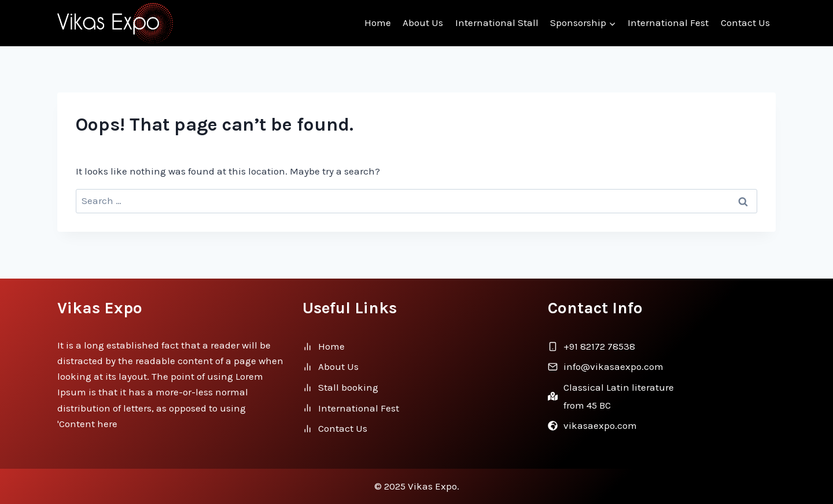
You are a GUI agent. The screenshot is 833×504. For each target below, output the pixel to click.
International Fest (668, 23)
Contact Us (745, 23)
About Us (423, 23)
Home (378, 23)
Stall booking (348, 387)
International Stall (497, 23)
